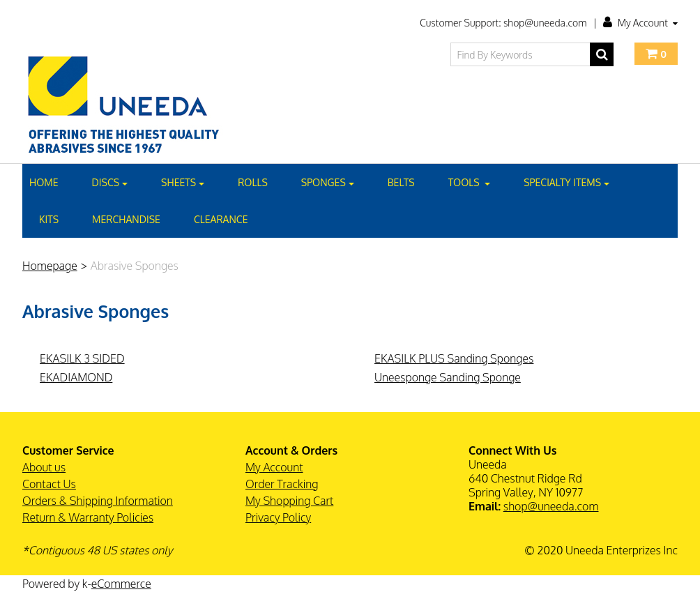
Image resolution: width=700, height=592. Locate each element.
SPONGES (328, 182)
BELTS (401, 182)
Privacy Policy (278, 517)
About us (44, 467)
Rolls (253, 182)
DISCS (110, 182)
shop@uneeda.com (551, 506)
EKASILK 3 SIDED (82, 358)
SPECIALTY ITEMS (566, 182)
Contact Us (49, 484)
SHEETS (183, 182)
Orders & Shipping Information (98, 501)
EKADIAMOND (76, 377)
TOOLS (470, 182)
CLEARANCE (221, 219)
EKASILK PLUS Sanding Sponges (454, 358)
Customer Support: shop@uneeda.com (503, 23)
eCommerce (121, 584)
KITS (49, 219)
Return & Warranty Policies (88, 517)
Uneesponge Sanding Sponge (448, 377)
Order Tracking (282, 484)
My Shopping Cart (289, 501)
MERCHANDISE (126, 219)
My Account (640, 23)
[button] (656, 54)
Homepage (50, 266)
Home (44, 182)
